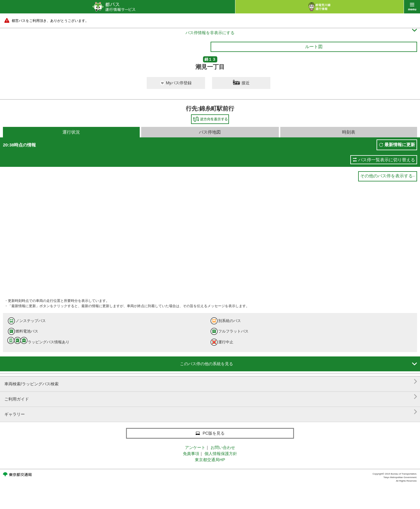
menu (412, 7)
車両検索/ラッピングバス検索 (211, 382)
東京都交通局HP (210, 460)
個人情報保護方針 (221, 454)
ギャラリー (211, 412)
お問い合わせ (223, 447)
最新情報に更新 (400, 145)
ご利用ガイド (211, 397)
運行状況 (71, 132)
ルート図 (314, 47)
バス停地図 (210, 132)
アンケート (195, 447)
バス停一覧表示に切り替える (387, 160)
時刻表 (349, 132)
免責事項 (191, 454)
